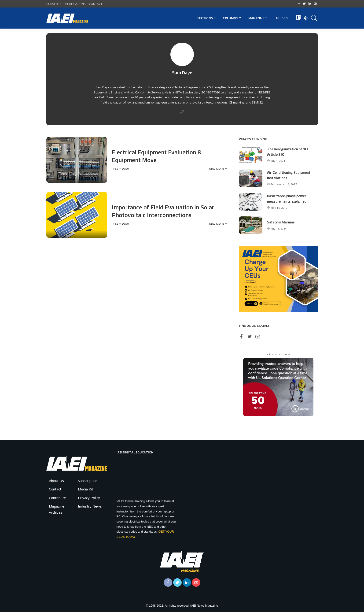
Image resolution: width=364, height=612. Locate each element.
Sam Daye (122, 169)
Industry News (90, 506)
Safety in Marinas (281, 222)
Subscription (88, 481)
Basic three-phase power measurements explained (287, 199)
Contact (55, 489)
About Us (56, 481)
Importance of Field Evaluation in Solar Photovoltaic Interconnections (163, 211)
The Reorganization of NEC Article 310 (288, 152)
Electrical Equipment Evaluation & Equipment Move (157, 156)
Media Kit (86, 489)
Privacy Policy (89, 498)
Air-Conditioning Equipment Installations (289, 175)
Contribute (57, 498)
